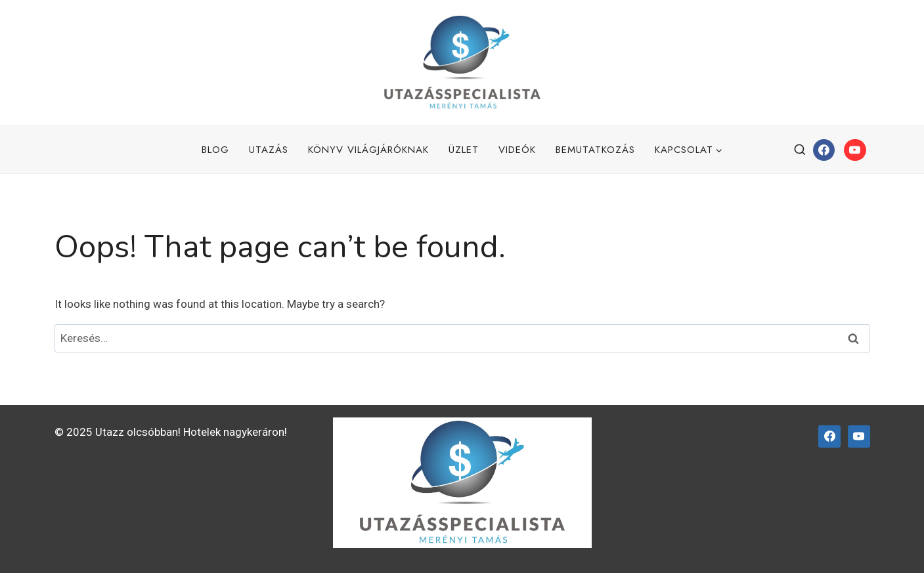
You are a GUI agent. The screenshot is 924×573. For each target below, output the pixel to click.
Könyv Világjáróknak (368, 150)
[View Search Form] (800, 150)
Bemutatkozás (595, 150)
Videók (517, 150)
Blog (215, 150)
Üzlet (464, 150)
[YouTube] (855, 150)
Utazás (269, 150)
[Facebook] (824, 150)
